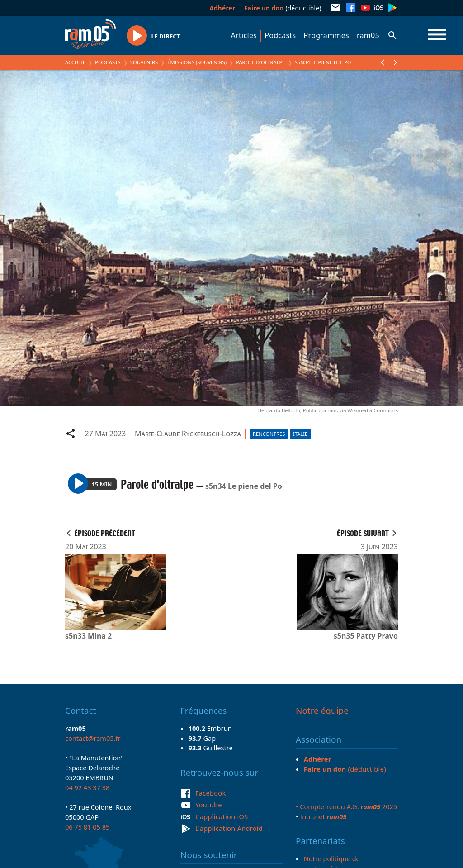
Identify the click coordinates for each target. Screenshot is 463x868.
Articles (244, 35)
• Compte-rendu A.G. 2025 (346, 806)
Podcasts (280, 35)
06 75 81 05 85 (87, 827)
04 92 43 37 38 (87, 787)
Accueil (75, 62)
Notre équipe (322, 711)
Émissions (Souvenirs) (197, 62)
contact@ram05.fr (93, 738)
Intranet (323, 816)
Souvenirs (144, 62)
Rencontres (269, 434)
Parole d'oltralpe (260, 62)
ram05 (368, 35)
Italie (300, 434)
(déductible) (283, 8)
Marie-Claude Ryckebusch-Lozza (188, 434)
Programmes (326, 35)
